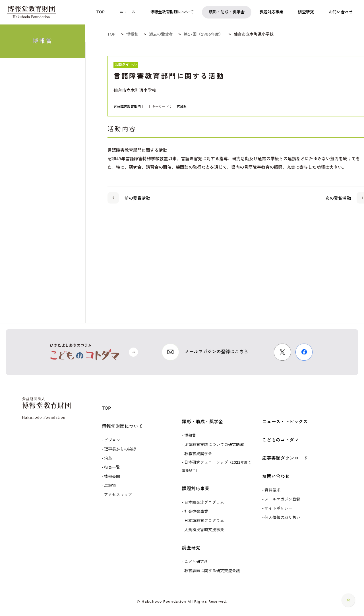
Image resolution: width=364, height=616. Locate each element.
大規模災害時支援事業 (204, 530)
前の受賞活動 (129, 198)
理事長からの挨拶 (120, 449)
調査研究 (191, 548)
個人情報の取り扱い (282, 518)
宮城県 (182, 107)
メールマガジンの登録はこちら (216, 352)
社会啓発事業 (196, 512)
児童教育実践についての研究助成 (214, 445)
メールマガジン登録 (282, 500)
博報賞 (190, 436)
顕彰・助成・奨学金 (202, 422)
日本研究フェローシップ (216, 467)
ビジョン (112, 440)
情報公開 (112, 477)
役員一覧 (112, 468)
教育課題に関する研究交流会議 (212, 571)
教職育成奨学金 (198, 454)
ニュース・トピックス (285, 422)
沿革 (108, 459)
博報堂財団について (122, 427)
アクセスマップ (118, 495)
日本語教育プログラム (204, 521)
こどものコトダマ (280, 440)
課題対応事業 (196, 489)
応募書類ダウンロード (285, 458)
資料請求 (272, 490)
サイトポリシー (278, 509)
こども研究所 (196, 562)
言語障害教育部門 (127, 107)
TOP (106, 408)
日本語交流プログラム (204, 503)
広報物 (110, 486)
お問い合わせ (276, 477)
